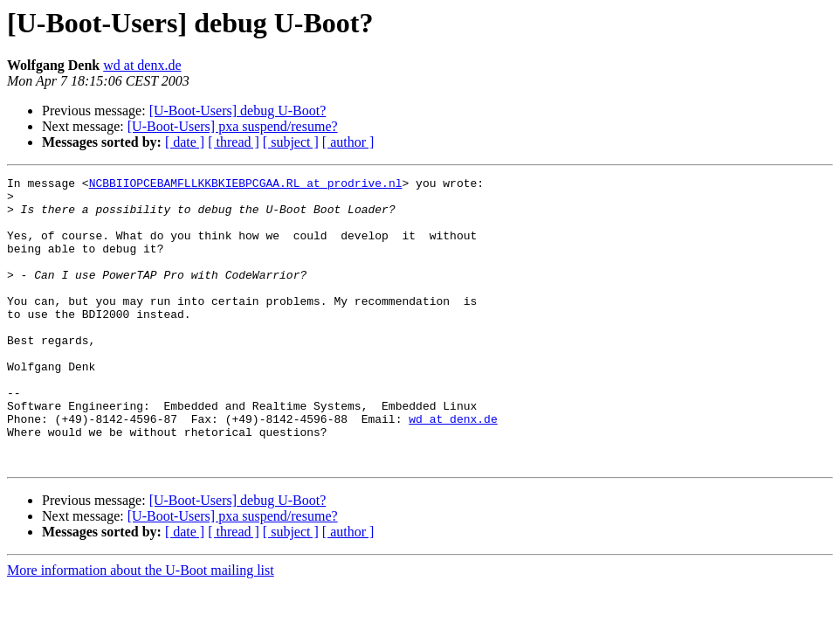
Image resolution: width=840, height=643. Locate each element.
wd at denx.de (142, 65)
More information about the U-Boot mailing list (141, 628)
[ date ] (185, 142)
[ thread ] (234, 142)
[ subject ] (291, 142)
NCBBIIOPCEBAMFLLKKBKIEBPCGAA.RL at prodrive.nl (246, 185)
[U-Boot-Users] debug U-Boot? (238, 111)
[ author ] (348, 142)
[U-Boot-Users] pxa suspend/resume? (233, 126)
